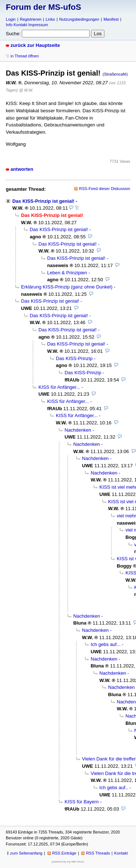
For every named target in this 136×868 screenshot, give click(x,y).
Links (50, 19)
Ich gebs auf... (106, 644)
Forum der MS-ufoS (44, 7)
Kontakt (121, 853)
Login (11, 19)
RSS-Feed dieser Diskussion (105, 189)
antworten (22, 169)
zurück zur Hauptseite (35, 45)
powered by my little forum (68, 862)
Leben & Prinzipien (67, 273)
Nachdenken (78, 430)
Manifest (111, 19)
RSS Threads (98, 853)
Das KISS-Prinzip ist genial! (43, 201)
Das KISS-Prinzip (74, 358)
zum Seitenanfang (26, 853)
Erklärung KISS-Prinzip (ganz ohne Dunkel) (67, 287)
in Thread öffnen (25, 56)
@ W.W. (26, 90)
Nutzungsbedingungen (79, 19)
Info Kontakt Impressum (27, 25)
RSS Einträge (64, 853)
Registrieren (31, 19)
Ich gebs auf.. (114, 788)
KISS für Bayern (82, 802)
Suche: (13, 34)
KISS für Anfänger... (59, 387)
